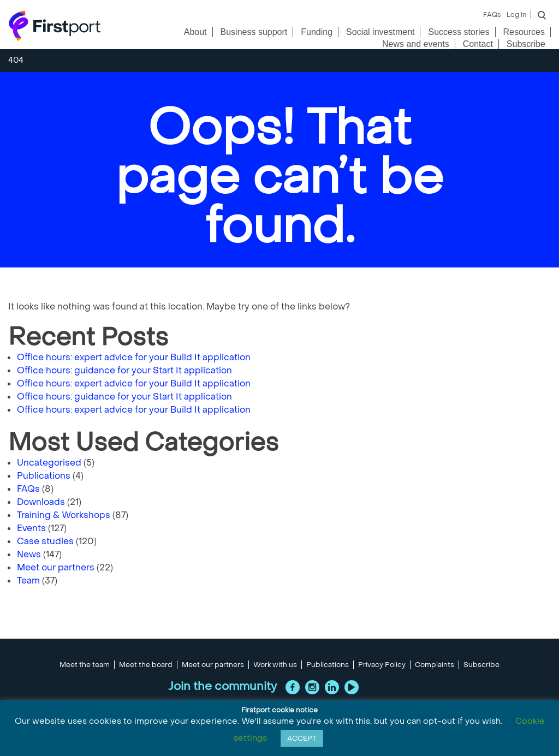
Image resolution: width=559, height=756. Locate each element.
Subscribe (526, 44)
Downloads (41, 502)
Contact (478, 44)
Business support (254, 32)
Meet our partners (56, 567)
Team (28, 581)
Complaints (435, 665)
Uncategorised (49, 463)
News (29, 554)
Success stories (459, 32)
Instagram (312, 687)
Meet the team (85, 665)
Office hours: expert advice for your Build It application (134, 357)
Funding (317, 32)
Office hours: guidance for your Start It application (124, 370)
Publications (44, 476)
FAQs (492, 15)
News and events (416, 44)
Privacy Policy (382, 665)
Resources (524, 32)
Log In (516, 15)
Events (31, 528)
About (195, 32)
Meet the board (146, 665)
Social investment (380, 32)
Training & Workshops (64, 515)
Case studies (45, 541)
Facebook (293, 687)
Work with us (275, 665)
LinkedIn (332, 687)
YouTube (352, 687)
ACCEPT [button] (302, 738)
